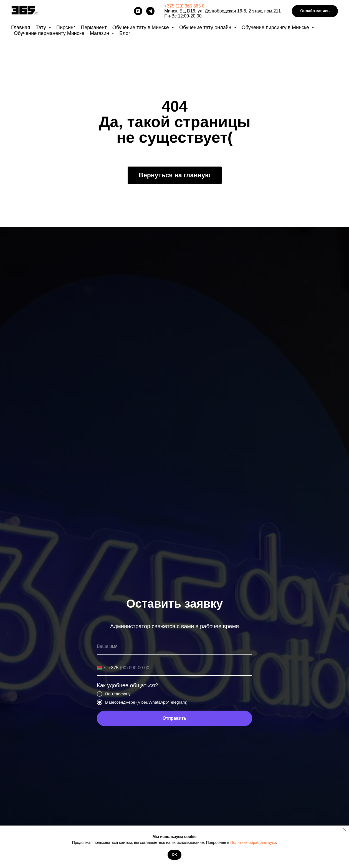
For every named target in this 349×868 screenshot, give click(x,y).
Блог (125, 33)
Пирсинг (66, 27)
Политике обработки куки (253, 842)
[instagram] (138, 11)
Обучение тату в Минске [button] (141, 27)
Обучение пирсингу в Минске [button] (276, 27)
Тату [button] (42, 27)
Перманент (94, 27)
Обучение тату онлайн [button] (206, 27)
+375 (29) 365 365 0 (184, 6)
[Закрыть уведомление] (345, 830)
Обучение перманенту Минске (49, 33)
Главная (21, 27)
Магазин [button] (100, 33)
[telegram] (150, 11)
